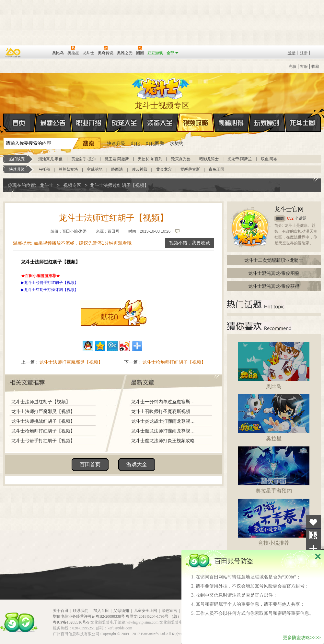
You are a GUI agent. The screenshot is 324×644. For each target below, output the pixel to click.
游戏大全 (137, 464)
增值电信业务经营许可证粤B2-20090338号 (89, 616)
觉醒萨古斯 (190, 169)
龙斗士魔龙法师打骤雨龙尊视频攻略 (165, 431)
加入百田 (101, 611)
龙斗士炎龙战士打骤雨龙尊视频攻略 (165, 421)
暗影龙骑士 (209, 159)
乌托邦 (44, 169)
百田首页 (90, 464)
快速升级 (116, 143)
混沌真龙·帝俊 (50, 159)
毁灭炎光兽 (181, 159)
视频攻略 (196, 123)
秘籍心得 (231, 123)
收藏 (315, 67)
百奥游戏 (13, 53)
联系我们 (81, 611)
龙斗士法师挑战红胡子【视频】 (43, 421)
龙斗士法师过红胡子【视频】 (41, 402)
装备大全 (160, 123)
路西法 (117, 169)
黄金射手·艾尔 (83, 159)
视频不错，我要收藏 (190, 243)
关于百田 (61, 611)
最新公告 (53, 123)
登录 (292, 53)
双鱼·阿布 (269, 159)
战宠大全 (124, 123)
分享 (313, 549)
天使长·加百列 (150, 159)
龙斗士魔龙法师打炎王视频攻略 (163, 441)
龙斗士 (161, 87)
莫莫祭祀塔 (68, 169)
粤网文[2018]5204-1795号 (147, 616)
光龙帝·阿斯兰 (240, 159)
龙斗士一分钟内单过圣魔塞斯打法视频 (165, 402)
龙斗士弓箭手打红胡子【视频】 (43, 441)
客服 (304, 67)
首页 (4, 123)
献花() (109, 317)
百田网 (38, 52)
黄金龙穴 (164, 169)
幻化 (135, 143)
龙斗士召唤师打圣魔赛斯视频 (161, 411)
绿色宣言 (169, 611)
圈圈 (280, 219)
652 (290, 218)
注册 (304, 53)
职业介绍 (89, 123)
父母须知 (121, 611)
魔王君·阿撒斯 (117, 159)
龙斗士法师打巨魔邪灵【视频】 (71, 362)
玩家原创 (267, 123)
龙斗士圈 (302, 116)
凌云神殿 (140, 169)
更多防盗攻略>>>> (302, 638)
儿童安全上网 (145, 611)
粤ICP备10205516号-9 (71, 622)
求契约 (177, 143)
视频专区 (72, 185)
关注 (313, 535)
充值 (293, 67)
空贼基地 (95, 169)
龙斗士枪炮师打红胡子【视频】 (174, 362)
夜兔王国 (216, 169)
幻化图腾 (155, 143)
